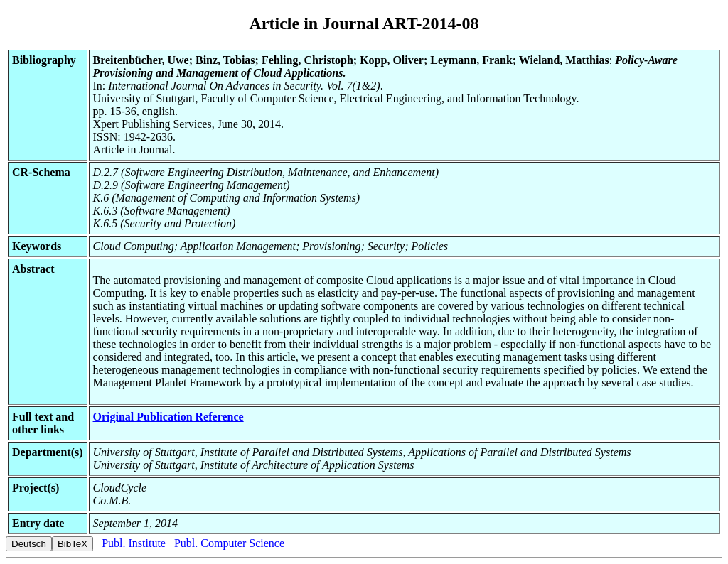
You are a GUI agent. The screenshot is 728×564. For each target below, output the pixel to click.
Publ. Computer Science (229, 543)
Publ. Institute (134, 543)
